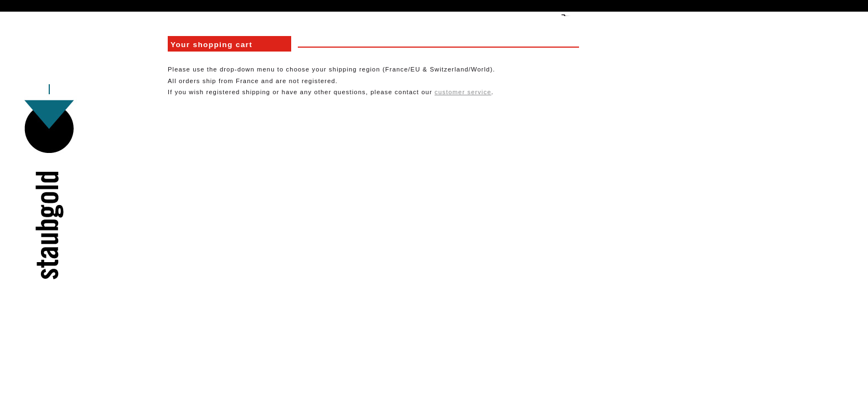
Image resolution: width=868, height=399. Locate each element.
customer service (463, 92)
